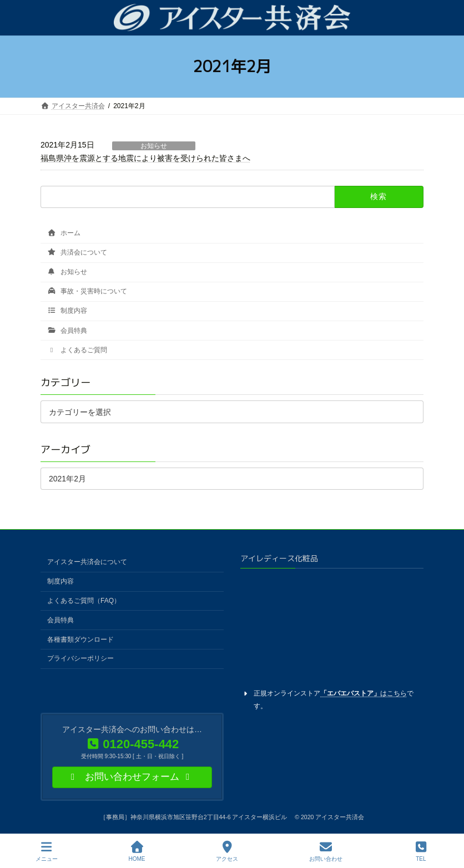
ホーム (64, 233)
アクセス (227, 851)
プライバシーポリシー (80, 658)
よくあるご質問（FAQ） (84, 601)
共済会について (77, 252)
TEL (421, 851)
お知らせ (154, 146)
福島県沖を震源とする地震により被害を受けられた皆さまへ (145, 158)
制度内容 (67, 311)
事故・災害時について (87, 291)
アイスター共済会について (87, 562)
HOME (137, 851)
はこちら (364, 693)
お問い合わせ (326, 851)
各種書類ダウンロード (80, 639)
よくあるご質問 (77, 350)
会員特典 (67, 331)
